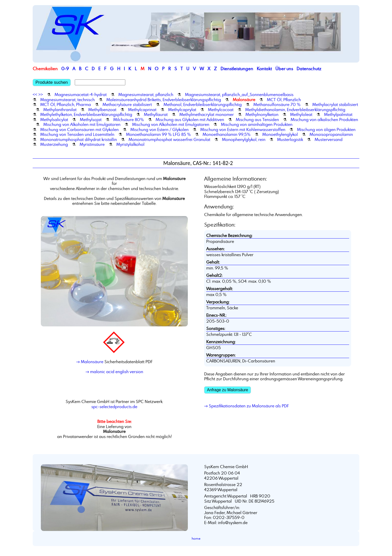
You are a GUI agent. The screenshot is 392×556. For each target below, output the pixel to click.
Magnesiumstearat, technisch (68, 100)
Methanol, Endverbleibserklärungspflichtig (203, 104)
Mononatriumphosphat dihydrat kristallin (79, 139)
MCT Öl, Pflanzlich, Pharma (66, 104)
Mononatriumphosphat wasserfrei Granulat (169, 139)
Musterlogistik (290, 139)
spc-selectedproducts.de (114, 407)
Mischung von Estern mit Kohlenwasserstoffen (243, 129)
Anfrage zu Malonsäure (228, 390)
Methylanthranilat (60, 110)
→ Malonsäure (90, 362)
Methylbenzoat (102, 110)
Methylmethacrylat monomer (207, 114)
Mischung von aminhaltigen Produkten (257, 124)
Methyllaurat (156, 114)
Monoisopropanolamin (331, 134)
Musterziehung (54, 144)
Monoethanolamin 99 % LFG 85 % (158, 134)
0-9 (65, 69)
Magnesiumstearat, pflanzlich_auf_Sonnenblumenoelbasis (239, 94)
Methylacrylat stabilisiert (335, 104)
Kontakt (264, 69)
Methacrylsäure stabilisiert (127, 104)
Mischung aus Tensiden (257, 120)
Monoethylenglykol (280, 134)
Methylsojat (91, 120)
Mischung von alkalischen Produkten (324, 120)
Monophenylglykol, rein (244, 139)
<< (35, 94)
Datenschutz (309, 69)
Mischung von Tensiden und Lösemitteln (77, 134)
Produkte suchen (52, 82)
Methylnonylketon (262, 114)
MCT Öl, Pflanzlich (284, 100)
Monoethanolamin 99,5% (227, 134)
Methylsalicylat (54, 120)
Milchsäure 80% (129, 120)
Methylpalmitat (338, 114)
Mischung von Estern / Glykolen (160, 129)
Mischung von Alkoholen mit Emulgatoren (82, 124)
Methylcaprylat (182, 110)
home (196, 538)
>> (41, 94)
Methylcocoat (221, 110)
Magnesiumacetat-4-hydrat (81, 94)
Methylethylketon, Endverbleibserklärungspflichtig (86, 114)
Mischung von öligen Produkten (326, 129)
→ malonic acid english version (114, 372)
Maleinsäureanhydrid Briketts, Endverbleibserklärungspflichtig (164, 100)
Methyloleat (301, 114)
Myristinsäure (92, 144)
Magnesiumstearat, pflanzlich (146, 94)
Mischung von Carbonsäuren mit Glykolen (79, 129)
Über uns (284, 69)
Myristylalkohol (130, 144)
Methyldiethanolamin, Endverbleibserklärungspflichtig (295, 110)
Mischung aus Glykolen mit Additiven (190, 120)
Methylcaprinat (142, 110)
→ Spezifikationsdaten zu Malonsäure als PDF (247, 406)
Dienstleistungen (237, 69)
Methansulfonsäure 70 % (277, 104)
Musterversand (329, 139)
